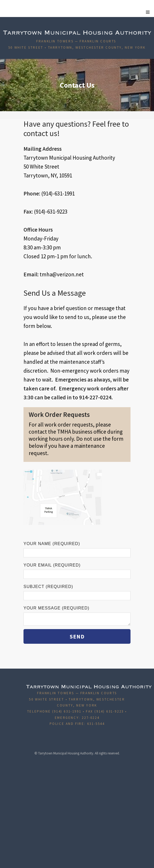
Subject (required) (77, 592)
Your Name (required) (77, 549)
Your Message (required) (77, 616)
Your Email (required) (77, 571)
